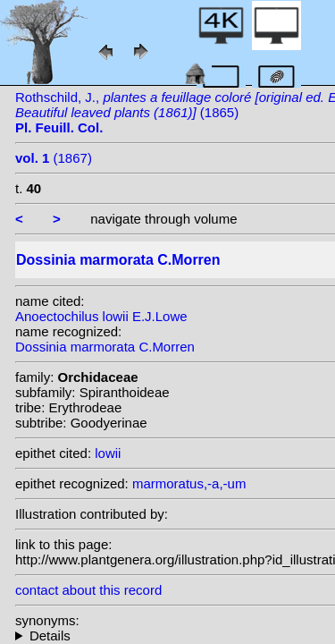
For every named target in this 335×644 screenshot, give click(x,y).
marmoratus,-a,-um (189, 483)
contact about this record (88, 590)
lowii (108, 453)
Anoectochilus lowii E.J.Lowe (101, 316)
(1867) (54, 158)
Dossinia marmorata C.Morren (105, 347)
